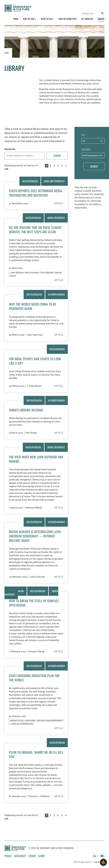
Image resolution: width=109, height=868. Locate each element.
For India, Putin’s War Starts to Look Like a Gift (35, 361)
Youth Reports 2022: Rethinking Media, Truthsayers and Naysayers (36, 193)
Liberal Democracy (56, 218)
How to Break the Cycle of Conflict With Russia (34, 603)
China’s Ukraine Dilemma (26, 410)
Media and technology (54, 181)
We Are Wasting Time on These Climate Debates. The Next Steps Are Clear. (35, 230)
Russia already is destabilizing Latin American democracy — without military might (35, 536)
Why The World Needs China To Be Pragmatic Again (32, 306)
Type (83, 135)
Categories (86, 150)
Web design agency (83, 862)
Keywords (10, 149)
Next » (66, 168)
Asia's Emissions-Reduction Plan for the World (34, 678)
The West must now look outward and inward (36, 459)
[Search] (102, 14)
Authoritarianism (56, 295)
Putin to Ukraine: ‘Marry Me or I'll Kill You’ (36, 754)
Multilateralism (30, 181)
